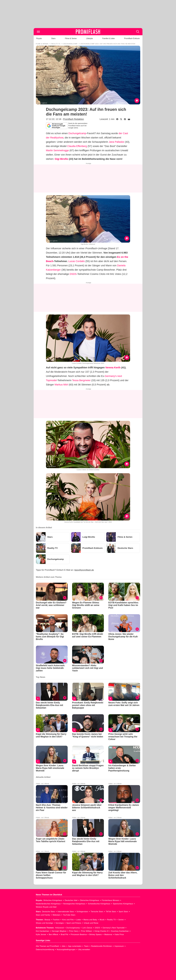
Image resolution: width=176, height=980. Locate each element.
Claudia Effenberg (77, 146)
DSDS (73, 274)
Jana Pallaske (116, 142)
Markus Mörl (61, 385)
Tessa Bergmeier (81, 380)
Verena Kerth (113, 368)
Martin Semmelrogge (57, 150)
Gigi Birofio (61, 159)
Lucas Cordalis (77, 261)
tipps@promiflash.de (84, 570)
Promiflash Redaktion (73, 119)
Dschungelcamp (77, 133)
